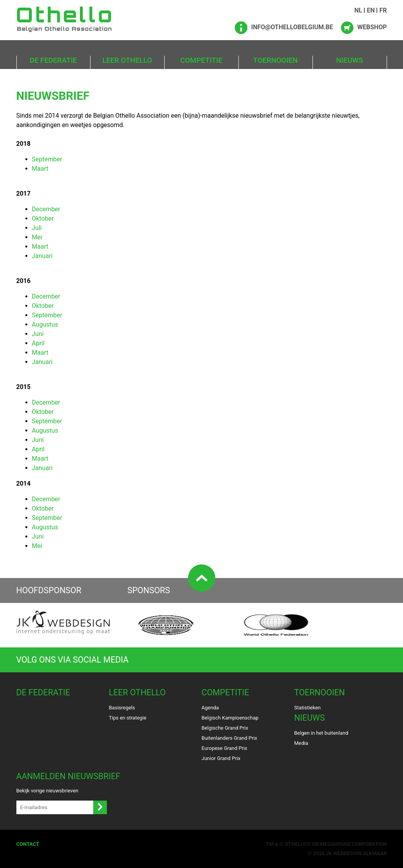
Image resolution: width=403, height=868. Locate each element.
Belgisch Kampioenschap (230, 718)
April (38, 343)
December (46, 209)
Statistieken (307, 708)
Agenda (210, 708)
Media (301, 743)
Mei (37, 237)
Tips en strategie (128, 718)
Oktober (43, 218)
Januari (42, 256)
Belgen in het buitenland (321, 733)
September (47, 159)
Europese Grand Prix (225, 748)
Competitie (201, 60)
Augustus (45, 324)
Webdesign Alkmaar (360, 853)
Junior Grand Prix (221, 758)
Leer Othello (127, 60)
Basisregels (122, 708)
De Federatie (53, 60)
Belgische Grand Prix (225, 728)
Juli (37, 228)
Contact (28, 844)
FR (383, 10)
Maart (40, 169)
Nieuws (349, 60)
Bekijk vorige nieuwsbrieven (47, 791)
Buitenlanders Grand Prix (230, 738)
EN (371, 10)
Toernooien (275, 60)
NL (358, 10)
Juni (38, 334)
